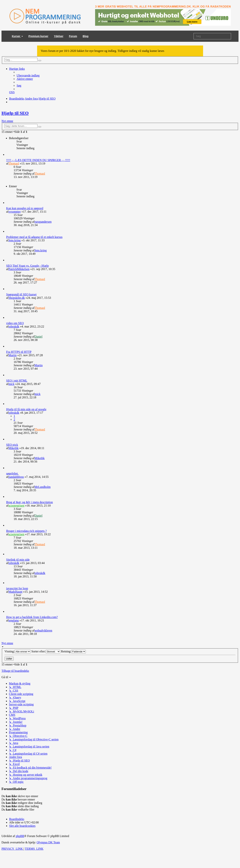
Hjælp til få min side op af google (26, 409)
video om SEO (15, 323)
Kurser (17, 36)
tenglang (14, 620)
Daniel (39, 337)
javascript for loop (17, 588)
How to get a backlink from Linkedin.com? (32, 617)
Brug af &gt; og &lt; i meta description (29, 502)
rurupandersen (43, 222)
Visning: (18, 651)
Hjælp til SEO (15, 113)
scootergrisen (16, 506)
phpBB (20, 836)
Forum (73, 36)
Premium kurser (39, 36)
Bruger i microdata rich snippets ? (26, 531)
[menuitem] (28, 75)
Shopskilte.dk (17, 298)
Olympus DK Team (48, 842)
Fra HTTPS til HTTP (19, 352)
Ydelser (59, 36)
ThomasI (14, 163)
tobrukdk (14, 326)
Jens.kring (14, 240)
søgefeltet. (12, 473)
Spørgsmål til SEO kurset (21, 294)
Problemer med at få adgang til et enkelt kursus (34, 237)
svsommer (15, 212)
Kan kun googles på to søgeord (25, 208)
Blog (86, 36)
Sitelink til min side (18, 560)
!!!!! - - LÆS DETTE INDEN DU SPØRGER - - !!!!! (38, 160)
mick (11, 384)
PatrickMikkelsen (19, 269)
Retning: (73, 651)
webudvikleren (43, 630)
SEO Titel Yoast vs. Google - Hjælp (28, 266)
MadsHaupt (15, 592)
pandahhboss (16, 477)
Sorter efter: (46, 651)
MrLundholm (43, 487)
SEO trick (12, 445)
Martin (12, 355)
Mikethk (13, 448)
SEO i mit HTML (17, 381)
